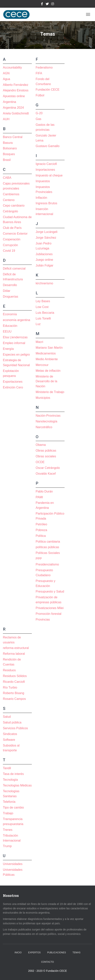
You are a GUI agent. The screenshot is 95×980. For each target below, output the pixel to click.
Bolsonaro (10, 148)
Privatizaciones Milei (50, 608)
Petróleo (41, 524)
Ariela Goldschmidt (16, 113)
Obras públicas (46, 451)
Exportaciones (13, 382)
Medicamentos (46, 353)
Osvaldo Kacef (46, 474)
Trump (7, 846)
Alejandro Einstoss (16, 90)
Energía (8, 349)
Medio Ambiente (47, 359)
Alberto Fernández (16, 85)
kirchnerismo (44, 283)
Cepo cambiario (14, 206)
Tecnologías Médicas (17, 785)
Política (41, 536)
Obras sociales (46, 456)
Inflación (41, 198)
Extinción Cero (13, 387)
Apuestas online (14, 96)
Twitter (47, 4)
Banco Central (13, 137)
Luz (38, 324)
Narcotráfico (44, 427)
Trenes (8, 830)
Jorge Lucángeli (47, 232)
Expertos (34, 953)
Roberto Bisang (13, 693)
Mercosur (42, 365)
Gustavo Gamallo (48, 146)
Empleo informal (14, 343)
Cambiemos (11, 194)
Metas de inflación (48, 371)
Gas (38, 119)
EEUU (7, 331)
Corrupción (10, 245)
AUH (6, 119)
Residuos (9, 670)
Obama (41, 445)
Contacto (47, 962)
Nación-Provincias (48, 416)
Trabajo (8, 813)
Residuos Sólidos (15, 676)
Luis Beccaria (45, 313)
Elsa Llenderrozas (15, 337)
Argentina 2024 (13, 108)
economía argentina (16, 320)
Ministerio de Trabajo (50, 392)
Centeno (9, 200)
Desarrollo (10, 285)
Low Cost (42, 307)
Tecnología (10, 780)
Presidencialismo (47, 564)
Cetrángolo (10, 211)
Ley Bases (43, 301)
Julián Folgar (45, 265)
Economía (10, 314)
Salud (7, 717)
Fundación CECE (48, 90)
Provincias (43, 620)
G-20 (39, 113)
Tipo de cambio (13, 807)
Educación (10, 326)
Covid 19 (9, 251)
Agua (6, 79)
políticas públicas (47, 547)
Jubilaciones (44, 254)
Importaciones (45, 170)
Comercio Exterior (15, 234)
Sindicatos (10, 734)
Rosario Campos (14, 699)
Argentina (10, 102)
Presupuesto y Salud (50, 591)
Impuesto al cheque (49, 175)
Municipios (43, 398)
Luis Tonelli (43, 318)
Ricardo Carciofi (14, 682)
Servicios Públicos (15, 728)
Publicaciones (57, 953)
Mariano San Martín (49, 348)
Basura (8, 143)
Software (9, 740)
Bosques (9, 154)
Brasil (7, 160)
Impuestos (43, 181)
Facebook (42, 4)
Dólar (7, 291)
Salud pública (12, 722)
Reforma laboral (14, 654)
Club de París (12, 228)
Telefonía (9, 802)
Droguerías (11, 297)
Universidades (13, 864)
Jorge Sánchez (46, 238)
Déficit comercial (14, 269)
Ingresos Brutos (46, 203)
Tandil (7, 768)
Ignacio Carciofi (46, 164)
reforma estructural (16, 648)
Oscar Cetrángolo (48, 468)
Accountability (12, 67)
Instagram (53, 4)
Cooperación (12, 239)
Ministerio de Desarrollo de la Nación (46, 381)
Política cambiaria (48, 542)
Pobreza (41, 530)
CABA (7, 178)
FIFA (39, 73)
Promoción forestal (48, 614)
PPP (39, 559)
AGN (6, 73)
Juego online (44, 260)
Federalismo (44, 67)
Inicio (18, 953)
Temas (76, 953)
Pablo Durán (44, 491)
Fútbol (40, 95)
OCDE (40, 462)
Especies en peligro (16, 355)
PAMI (39, 497)
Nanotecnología (46, 421)
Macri (39, 342)
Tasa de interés (13, 774)
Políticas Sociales (48, 553)
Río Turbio (10, 687)
